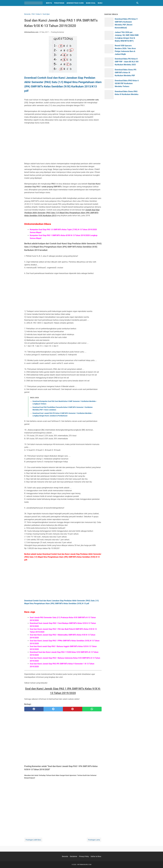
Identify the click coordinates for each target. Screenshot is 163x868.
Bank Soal (91, 3)
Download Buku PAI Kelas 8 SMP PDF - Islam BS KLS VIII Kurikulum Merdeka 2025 (127, 62)
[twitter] (53, 709)
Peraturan (59, 3)
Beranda (65, 856)
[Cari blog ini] (137, 3)
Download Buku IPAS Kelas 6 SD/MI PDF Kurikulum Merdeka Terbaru (127, 83)
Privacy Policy (84, 856)
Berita (49, 3)
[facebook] (34, 709)
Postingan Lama (94, 840)
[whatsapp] (92, 709)
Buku (100, 3)
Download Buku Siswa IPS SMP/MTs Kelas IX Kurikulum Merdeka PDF (126, 73)
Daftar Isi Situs (96, 856)
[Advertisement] (63, 143)
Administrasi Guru (75, 3)
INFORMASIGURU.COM (84, 865)
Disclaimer (74, 856)
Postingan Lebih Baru (33, 840)
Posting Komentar (58, 32)
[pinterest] (73, 709)
